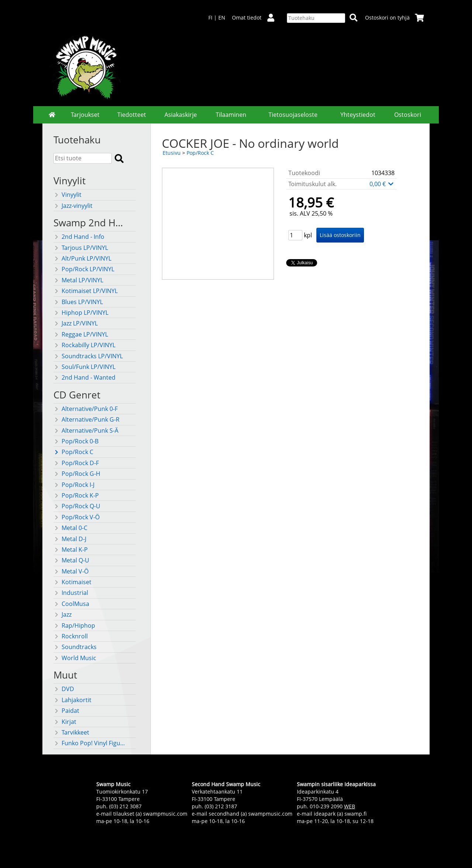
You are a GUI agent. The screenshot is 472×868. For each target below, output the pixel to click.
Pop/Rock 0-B (76, 441)
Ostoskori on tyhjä (395, 18)
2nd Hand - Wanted (84, 377)
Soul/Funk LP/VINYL (84, 367)
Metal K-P (71, 550)
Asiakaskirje (181, 115)
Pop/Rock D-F (76, 463)
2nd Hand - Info (79, 237)
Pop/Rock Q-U (77, 506)
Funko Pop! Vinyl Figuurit (91, 743)
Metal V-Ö (71, 571)
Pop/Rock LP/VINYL (84, 269)
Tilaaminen (231, 115)
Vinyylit (67, 195)
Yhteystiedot (358, 115)
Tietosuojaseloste (293, 115)
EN (222, 18)
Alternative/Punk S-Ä (86, 430)
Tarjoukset (85, 115)
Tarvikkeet (71, 732)
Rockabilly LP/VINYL (84, 345)
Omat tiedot (256, 18)
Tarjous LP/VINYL (81, 248)
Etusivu (172, 153)
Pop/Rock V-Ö (77, 517)
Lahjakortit (72, 700)
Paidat (66, 711)
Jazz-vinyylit (73, 206)
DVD (64, 689)
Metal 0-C (70, 528)
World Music (75, 658)
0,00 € (382, 184)
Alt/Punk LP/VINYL (82, 258)
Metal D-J (70, 539)
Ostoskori (408, 115)
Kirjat (65, 722)
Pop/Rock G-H (77, 474)
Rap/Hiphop (74, 625)
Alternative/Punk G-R (86, 419)
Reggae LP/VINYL (81, 334)
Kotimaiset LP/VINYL (86, 291)
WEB (350, 806)
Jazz (63, 614)
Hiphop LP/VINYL (81, 313)
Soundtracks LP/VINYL (88, 356)
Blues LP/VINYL (78, 302)
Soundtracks (75, 647)
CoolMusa (71, 604)
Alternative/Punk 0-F (86, 409)
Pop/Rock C (73, 452)
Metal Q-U (71, 560)
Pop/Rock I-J (74, 485)
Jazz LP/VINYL (76, 323)
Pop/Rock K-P (76, 495)
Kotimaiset (72, 582)
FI (210, 18)
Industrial (71, 593)
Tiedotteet (132, 115)
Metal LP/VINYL (78, 280)
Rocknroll (71, 636)
